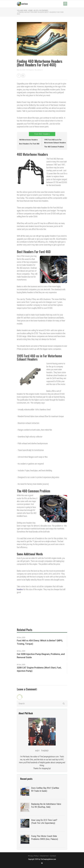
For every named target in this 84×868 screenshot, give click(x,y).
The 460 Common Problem (54, 147)
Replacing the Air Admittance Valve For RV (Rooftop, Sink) (46, 805)
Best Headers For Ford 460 (29, 144)
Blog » (36, 10)
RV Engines (44, 10)
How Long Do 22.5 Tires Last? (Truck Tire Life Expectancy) (44, 822)
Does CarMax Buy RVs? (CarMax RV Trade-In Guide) (45, 789)
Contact (53, 856)
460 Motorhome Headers (28, 140)
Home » (31, 10)
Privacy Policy (33, 856)
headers (20, 589)
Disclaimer (44, 856)
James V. (40, 70)
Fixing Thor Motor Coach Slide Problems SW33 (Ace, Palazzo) (45, 838)
